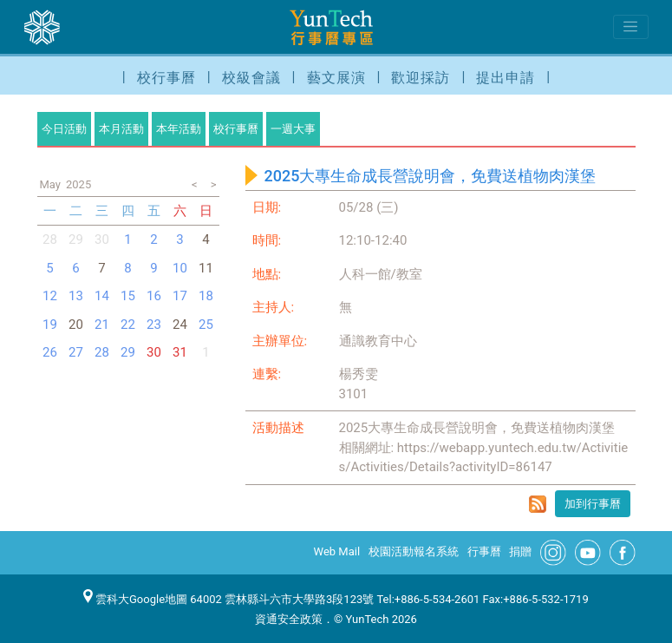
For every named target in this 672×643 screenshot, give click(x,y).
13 (76, 296)
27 (76, 352)
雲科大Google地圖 (135, 599)
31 (180, 352)
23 (154, 325)
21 (102, 325)
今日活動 (64, 129)
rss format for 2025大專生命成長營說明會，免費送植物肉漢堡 (538, 504)
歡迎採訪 (421, 78)
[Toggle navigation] (631, 27)
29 (128, 352)
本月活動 (121, 129)
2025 (78, 184)
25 (206, 325)
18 (206, 296)
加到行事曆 (593, 504)
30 (102, 239)
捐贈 (520, 551)
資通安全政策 (289, 619)
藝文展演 (336, 78)
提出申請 (506, 78)
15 (128, 296)
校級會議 (251, 78)
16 (154, 296)
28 (50, 239)
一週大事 (293, 129)
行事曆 (484, 551)
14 (102, 296)
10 (180, 268)
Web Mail (337, 551)
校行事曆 (166, 78)
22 (128, 325)
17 (180, 296)
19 (50, 325)
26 (50, 352)
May (50, 184)
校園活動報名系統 (414, 551)
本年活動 (179, 129)
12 (50, 296)
